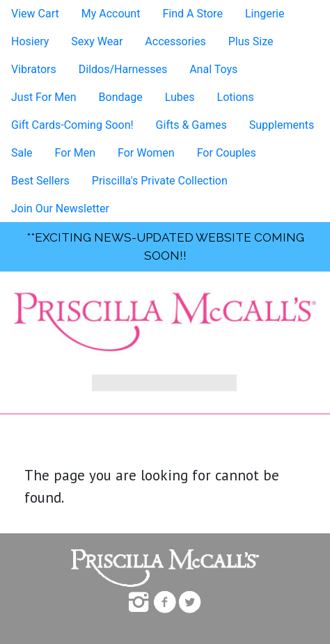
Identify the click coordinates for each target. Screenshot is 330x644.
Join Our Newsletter (60, 209)
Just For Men (44, 97)
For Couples (227, 153)
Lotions (236, 97)
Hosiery (30, 41)
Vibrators (34, 69)
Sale (22, 153)
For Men (75, 153)
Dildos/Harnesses (123, 69)
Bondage (121, 97)
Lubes (180, 97)
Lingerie (265, 14)
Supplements (282, 125)
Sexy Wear (97, 41)
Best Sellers (40, 181)
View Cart (35, 14)
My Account (111, 14)
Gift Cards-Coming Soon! (72, 125)
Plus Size (251, 41)
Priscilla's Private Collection (160, 181)
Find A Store (192, 14)
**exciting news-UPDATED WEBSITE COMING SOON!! (165, 246)
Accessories (175, 41)
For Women (146, 153)
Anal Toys (213, 69)
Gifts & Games (191, 125)
